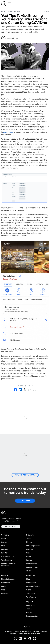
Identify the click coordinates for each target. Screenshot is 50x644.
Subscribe (25, 501)
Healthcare (5, 583)
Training (29, 609)
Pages (29, 557)
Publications (31, 583)
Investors (5, 553)
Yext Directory (7, 560)
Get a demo (11, 526)
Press (3, 546)
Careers (4, 542)
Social (29, 553)
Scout (29, 539)
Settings (44, 631)
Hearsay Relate (32, 567)
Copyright (35, 631)
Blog (28, 579)
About (4, 539)
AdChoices (26, 631)
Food (3, 590)
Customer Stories (33, 586)
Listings (29, 542)
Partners (5, 549)
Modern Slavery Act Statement (9, 565)
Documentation (32, 616)
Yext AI (29, 571)
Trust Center (31, 594)
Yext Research (32, 597)
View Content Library (25, 475)
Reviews (30, 549)
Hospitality (5, 594)
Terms (17, 631)
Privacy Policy (7, 631)
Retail (3, 586)
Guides (29, 613)
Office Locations (7, 557)
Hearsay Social (32, 564)
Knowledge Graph (33, 546)
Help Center (31, 605)
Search (29, 560)
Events (29, 590)
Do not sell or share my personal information (25, 634)
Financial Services (8, 579)
